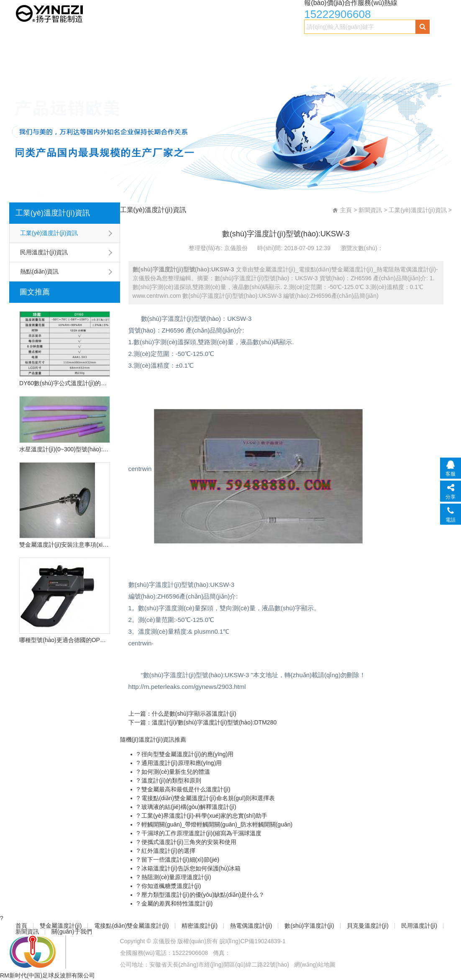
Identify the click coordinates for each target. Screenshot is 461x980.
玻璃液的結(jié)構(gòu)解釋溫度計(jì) (188, 807)
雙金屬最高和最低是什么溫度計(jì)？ (185, 789)
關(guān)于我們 (207, 61)
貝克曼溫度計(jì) (41, 61)
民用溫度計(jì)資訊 (44, 252)
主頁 (346, 210)
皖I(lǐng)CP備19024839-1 (253, 941)
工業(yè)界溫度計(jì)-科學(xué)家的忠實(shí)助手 (204, 816)
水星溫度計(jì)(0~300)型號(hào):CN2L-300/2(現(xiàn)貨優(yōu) (64, 449)
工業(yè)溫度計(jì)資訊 (53, 213)
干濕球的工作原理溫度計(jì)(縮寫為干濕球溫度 (201, 833)
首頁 (25, 45)
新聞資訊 (154, 61)
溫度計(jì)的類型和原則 (170, 780)
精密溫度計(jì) (233, 45)
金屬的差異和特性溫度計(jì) (176, 903)
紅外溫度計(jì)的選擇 (167, 851)
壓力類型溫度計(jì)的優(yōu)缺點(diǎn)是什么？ (202, 895)
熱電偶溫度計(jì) (295, 45)
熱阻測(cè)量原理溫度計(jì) (175, 877)
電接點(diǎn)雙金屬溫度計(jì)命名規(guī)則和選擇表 (207, 798)
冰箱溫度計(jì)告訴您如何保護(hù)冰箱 (190, 868)
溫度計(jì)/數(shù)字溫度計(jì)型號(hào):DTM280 (214, 722)
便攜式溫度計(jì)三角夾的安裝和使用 (188, 842)
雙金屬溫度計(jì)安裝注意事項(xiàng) (64, 545)
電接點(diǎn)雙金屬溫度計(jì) (155, 45)
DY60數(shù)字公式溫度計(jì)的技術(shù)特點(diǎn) (64, 383)
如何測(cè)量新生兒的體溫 (175, 772)
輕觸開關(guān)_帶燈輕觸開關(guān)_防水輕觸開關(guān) (216, 824)
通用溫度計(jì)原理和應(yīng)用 (181, 763)
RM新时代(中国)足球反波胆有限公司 (47, 975)
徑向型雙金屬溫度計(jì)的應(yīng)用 (187, 754)
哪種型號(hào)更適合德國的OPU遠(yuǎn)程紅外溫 (64, 640)
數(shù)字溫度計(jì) (362, 45)
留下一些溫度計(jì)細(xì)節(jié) (179, 860)
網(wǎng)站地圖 (315, 965)
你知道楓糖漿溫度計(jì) (170, 886)
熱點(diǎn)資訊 (39, 271)
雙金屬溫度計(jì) (73, 45)
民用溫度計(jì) (103, 61)
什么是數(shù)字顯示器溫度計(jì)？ (194, 714)
